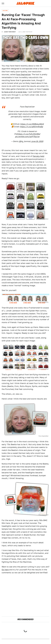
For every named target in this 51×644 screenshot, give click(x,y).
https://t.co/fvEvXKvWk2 (29, 134)
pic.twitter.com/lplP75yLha (27, 137)
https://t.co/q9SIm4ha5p (31, 127)
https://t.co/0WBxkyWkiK (32, 124)
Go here (5, 570)
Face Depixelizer (23, 74)
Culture (5, 10)
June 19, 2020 (37, 141)
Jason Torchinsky (10, 32)
